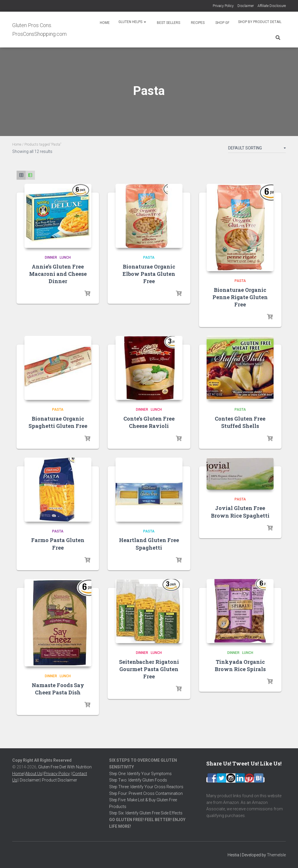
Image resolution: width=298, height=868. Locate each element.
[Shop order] (257, 149)
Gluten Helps (132, 22)
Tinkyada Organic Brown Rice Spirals (240, 665)
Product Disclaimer (60, 780)
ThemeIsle (276, 855)
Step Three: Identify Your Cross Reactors (146, 787)
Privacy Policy (223, 6)
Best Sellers (168, 23)
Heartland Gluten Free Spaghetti (149, 544)
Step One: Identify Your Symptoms (140, 774)
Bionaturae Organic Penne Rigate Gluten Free (240, 297)
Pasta (149, 257)
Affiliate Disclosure (272, 6)
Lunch (65, 257)
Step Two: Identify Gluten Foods (138, 780)
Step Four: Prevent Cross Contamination (146, 793)
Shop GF (222, 23)
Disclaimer (246, 6)
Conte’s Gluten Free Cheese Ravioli (149, 422)
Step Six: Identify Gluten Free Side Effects (146, 813)
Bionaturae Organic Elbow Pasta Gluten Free (149, 274)
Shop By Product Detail (260, 22)
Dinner (51, 257)
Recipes (197, 23)
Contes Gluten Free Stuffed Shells (240, 422)
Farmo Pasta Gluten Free (58, 544)
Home (104, 23)
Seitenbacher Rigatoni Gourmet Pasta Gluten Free (149, 669)
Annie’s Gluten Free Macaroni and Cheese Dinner (58, 274)
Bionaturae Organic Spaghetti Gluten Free (58, 422)
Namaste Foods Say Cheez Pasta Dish (58, 689)
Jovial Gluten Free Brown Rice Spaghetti (240, 512)
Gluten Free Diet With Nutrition (65, 767)
